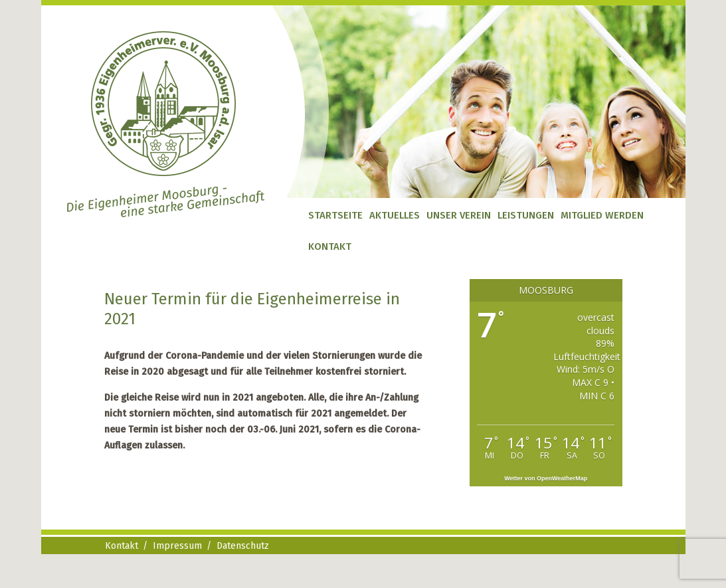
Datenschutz (243, 546)
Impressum (177, 546)
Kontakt (330, 246)
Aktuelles (395, 215)
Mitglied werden (602, 215)
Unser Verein (459, 215)
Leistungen (526, 215)
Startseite (335, 215)
